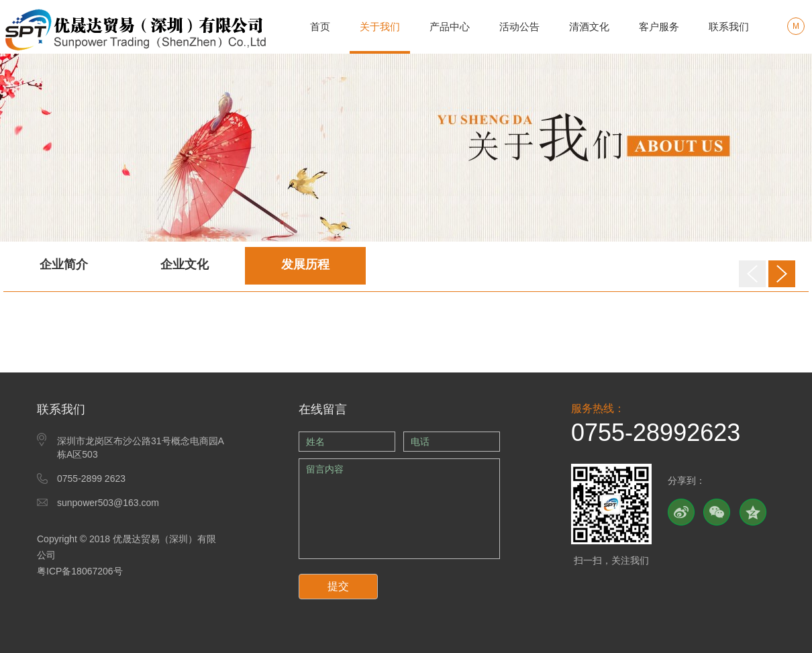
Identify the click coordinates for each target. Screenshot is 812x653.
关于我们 (380, 27)
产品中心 (450, 27)
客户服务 (659, 27)
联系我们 (729, 27)
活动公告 (519, 27)
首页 (320, 27)
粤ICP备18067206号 (80, 571)
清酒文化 (589, 27)
